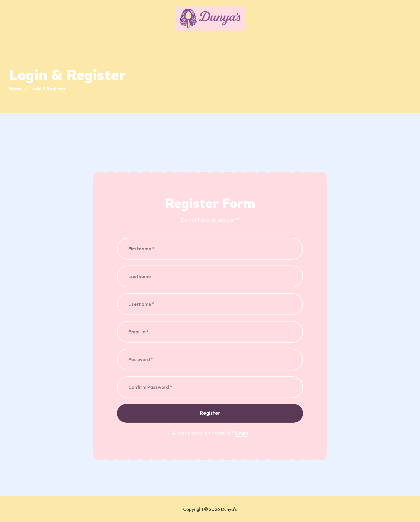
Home (15, 89)
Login (242, 433)
